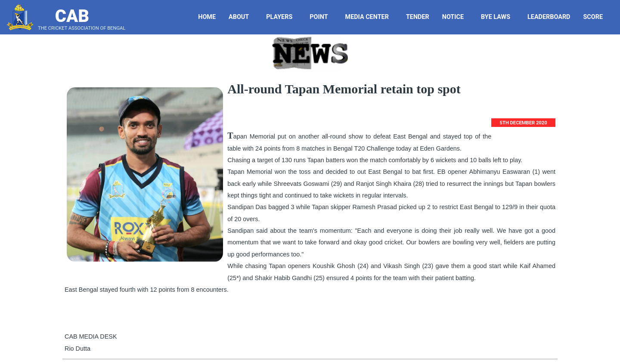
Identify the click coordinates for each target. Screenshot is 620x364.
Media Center (370, 17)
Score (596, 17)
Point (322, 17)
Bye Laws (499, 17)
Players (282, 17)
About (242, 17)
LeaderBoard (549, 17)
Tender (419, 17)
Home (207, 17)
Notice (456, 17)
